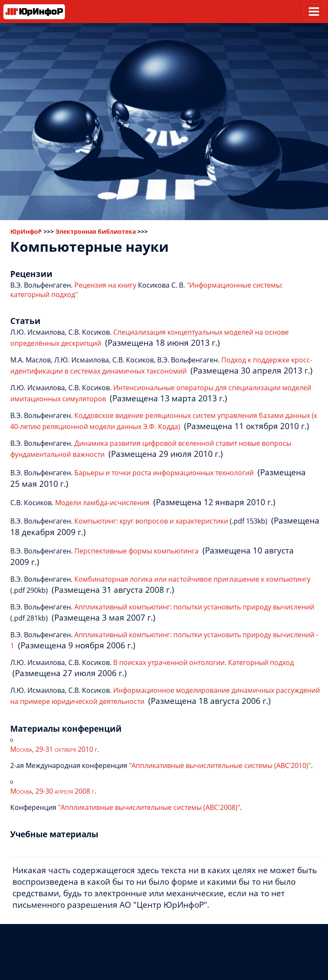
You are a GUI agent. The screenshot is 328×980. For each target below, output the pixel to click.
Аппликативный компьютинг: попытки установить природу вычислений (194, 607)
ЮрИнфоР (26, 231)
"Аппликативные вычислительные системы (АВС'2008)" (149, 807)
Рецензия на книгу (105, 285)
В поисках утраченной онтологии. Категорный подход (204, 662)
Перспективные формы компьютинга (136, 551)
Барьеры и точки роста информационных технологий (164, 473)
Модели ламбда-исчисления (102, 503)
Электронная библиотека (96, 231)
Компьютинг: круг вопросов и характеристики (151, 521)
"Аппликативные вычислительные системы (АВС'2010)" (220, 765)
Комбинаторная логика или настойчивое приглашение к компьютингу (192, 579)
